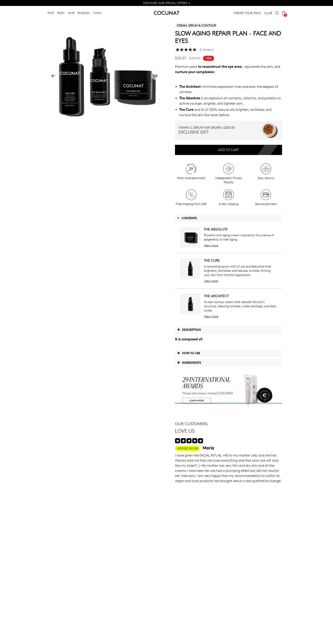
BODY (61, 13)
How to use (189, 353)
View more (211, 245)
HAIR (71, 13)
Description (189, 330)
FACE (51, 13)
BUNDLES (84, 13)
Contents (187, 218)
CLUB (268, 13)
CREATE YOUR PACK (247, 13)
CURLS (97, 13)
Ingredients (189, 363)
